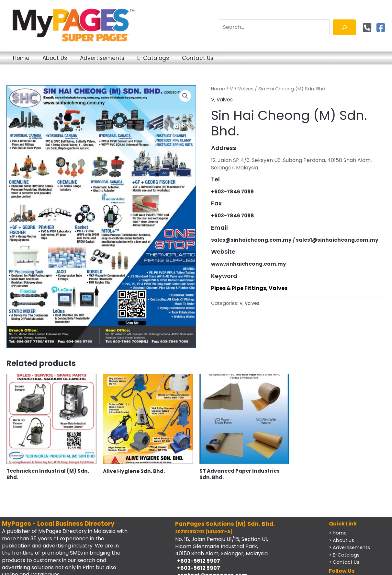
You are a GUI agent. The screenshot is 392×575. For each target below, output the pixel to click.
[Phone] (367, 28)
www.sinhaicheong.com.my (249, 264)
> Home (338, 533)
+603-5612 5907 (198, 562)
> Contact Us (345, 563)
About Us (69, 58)
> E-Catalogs (345, 555)
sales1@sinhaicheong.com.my (339, 240)
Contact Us (241, 58)
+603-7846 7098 (234, 216)
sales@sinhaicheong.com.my (252, 240)
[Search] (344, 27)
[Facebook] (381, 28)
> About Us (342, 541)
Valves (246, 89)
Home (26, 58)
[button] (185, 96)
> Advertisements (350, 548)
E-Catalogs (187, 58)
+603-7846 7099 (234, 192)
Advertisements (126, 58)
